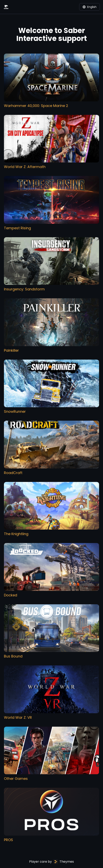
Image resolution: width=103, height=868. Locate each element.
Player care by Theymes (52, 862)
